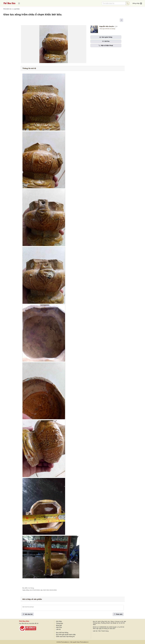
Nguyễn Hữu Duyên (107, 26)
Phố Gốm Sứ (7, 9)
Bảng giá (59, 625)
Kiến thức (59, 627)
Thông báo (59, 623)
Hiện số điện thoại (106, 45)
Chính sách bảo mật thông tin (65, 637)
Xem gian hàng (106, 37)
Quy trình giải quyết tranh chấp (66, 635)
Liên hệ (58, 629)
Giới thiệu (59, 621)
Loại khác (17, 9)
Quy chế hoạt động (62, 633)
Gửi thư (106, 41)
